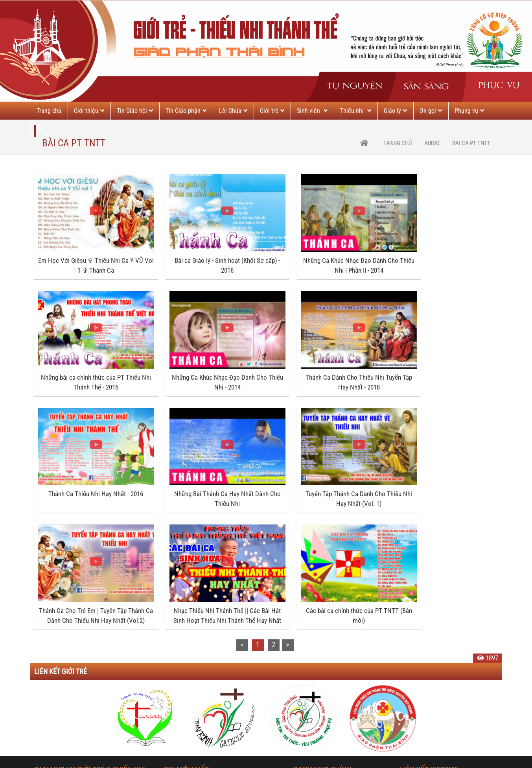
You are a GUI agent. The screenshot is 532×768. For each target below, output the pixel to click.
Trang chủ (49, 111)
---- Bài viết (307, 658)
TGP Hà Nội (414, 658)
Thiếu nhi (356, 111)
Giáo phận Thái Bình (425, 640)
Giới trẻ (272, 111)
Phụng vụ (469, 111)
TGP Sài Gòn (415, 694)
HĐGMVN (411, 712)
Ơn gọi (431, 111)
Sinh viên (312, 111)
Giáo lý (395, 111)
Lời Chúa (233, 111)
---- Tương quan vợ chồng (325, 694)
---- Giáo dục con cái (318, 676)
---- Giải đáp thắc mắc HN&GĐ (330, 712)
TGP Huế (411, 676)
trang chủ (398, 143)
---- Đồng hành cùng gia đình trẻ (333, 730)
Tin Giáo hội (135, 111)
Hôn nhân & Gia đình (320, 640)
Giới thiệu (89, 111)
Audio (432, 143)
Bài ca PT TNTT (471, 143)
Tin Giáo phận (186, 111)
